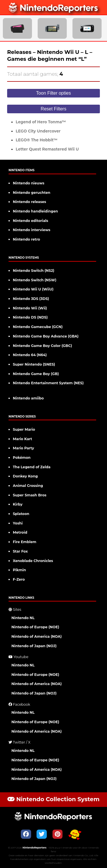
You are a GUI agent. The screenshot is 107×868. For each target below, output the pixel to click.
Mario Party (23, 448)
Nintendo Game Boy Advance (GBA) (46, 336)
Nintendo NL (23, 618)
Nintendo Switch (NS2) (34, 271)
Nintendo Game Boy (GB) (36, 374)
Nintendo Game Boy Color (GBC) (42, 346)
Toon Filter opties (54, 93)
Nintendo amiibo (28, 398)
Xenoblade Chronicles (33, 561)
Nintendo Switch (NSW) (35, 280)
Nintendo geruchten (32, 193)
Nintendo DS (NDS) (30, 317)
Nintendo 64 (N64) (30, 355)
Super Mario (24, 429)
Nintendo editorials (31, 221)
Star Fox (20, 551)
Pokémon (22, 458)
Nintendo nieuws (29, 183)
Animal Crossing (28, 486)
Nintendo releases (30, 202)
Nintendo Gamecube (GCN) (38, 327)
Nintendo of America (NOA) (37, 636)
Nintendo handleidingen (35, 211)
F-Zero (19, 579)
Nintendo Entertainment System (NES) (48, 383)
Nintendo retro (26, 239)
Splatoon (21, 514)
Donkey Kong (25, 476)
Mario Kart (22, 439)
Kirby (18, 504)
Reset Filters (54, 109)
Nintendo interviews (32, 230)
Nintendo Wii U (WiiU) (33, 289)
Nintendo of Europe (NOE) (35, 627)
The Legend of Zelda (32, 467)
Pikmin (19, 570)
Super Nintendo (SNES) (34, 364)
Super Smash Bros (30, 495)
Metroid (20, 532)
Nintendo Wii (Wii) (30, 308)
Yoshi (18, 523)
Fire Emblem (25, 542)
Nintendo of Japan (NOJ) (34, 646)
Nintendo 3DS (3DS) (31, 299)
